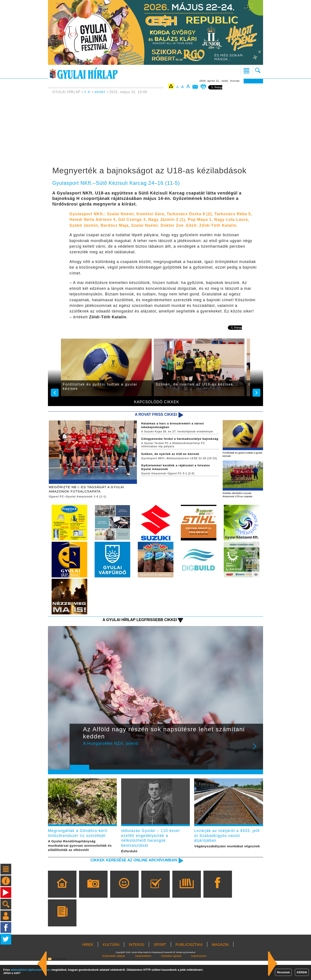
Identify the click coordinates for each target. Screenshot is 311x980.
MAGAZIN (220, 964)
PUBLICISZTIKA (189, 964)
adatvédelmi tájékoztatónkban (31, 970)
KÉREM (302, 972)
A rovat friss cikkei (152, 415)
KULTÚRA (111, 964)
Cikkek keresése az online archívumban (125, 879)
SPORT (102, 92)
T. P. (88, 92)
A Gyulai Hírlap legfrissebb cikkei (132, 624)
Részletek (283, 972)
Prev (76, 754)
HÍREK (88, 964)
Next (257, 754)
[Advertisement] (155, 131)
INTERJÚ (136, 964)
